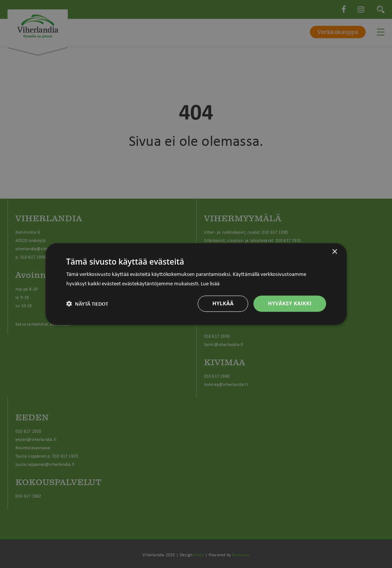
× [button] (335, 252)
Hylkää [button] (221, 303)
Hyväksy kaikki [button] (289, 303)
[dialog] (196, 284)
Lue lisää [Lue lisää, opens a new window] (210, 283)
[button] (87, 303)
